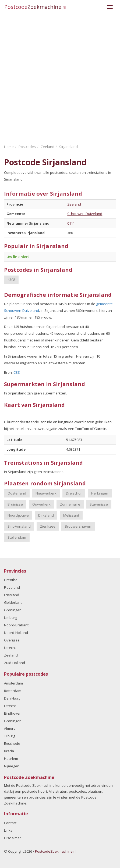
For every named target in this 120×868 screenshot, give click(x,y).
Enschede (12, 743)
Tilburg (10, 736)
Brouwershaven (78, 526)
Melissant (71, 515)
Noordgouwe (18, 515)
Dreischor (74, 493)
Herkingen (100, 493)
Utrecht (10, 648)
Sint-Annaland (19, 526)
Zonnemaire (70, 504)
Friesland (12, 595)
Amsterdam (13, 683)
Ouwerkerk (41, 504)
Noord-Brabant (16, 625)
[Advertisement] (60, 79)
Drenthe (11, 580)
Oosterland (17, 493)
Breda (9, 751)
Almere (10, 728)
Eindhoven (13, 713)
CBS (17, 372)
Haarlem (11, 758)
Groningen (13, 610)
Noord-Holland (16, 633)
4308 (11, 280)
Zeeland (74, 204)
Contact (10, 823)
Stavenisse (99, 504)
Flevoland (12, 587)
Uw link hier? (18, 257)
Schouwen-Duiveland (85, 214)
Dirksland (46, 515)
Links (8, 830)
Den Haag (12, 698)
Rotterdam (13, 691)
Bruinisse (15, 504)
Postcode (35, 7)
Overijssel (12, 640)
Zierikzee (48, 526)
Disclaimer (13, 838)
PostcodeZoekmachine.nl (56, 851)
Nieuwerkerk (46, 493)
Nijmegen (12, 766)
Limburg (10, 618)
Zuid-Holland (15, 663)
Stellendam (17, 537)
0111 (71, 223)
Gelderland (13, 602)
